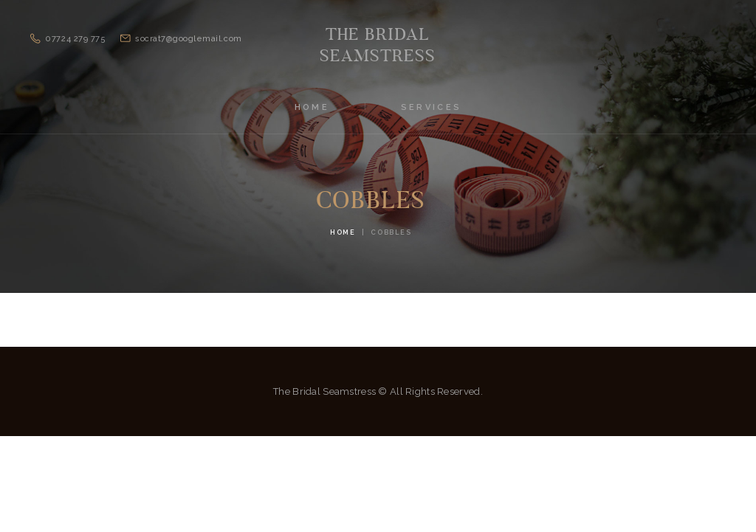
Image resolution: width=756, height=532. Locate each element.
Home (343, 232)
